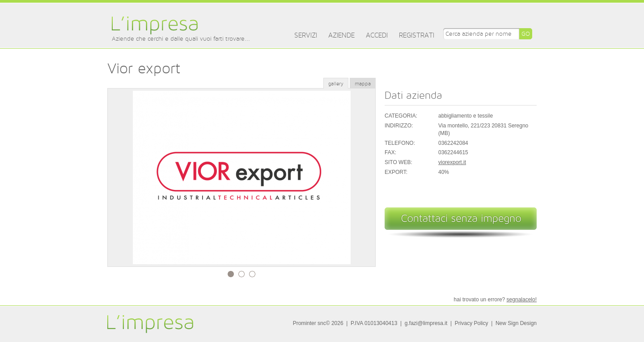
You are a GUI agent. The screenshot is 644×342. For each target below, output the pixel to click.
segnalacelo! (522, 300)
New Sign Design (516, 323)
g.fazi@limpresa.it (426, 323)
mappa (363, 84)
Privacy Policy (472, 323)
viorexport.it (452, 162)
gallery (336, 84)
